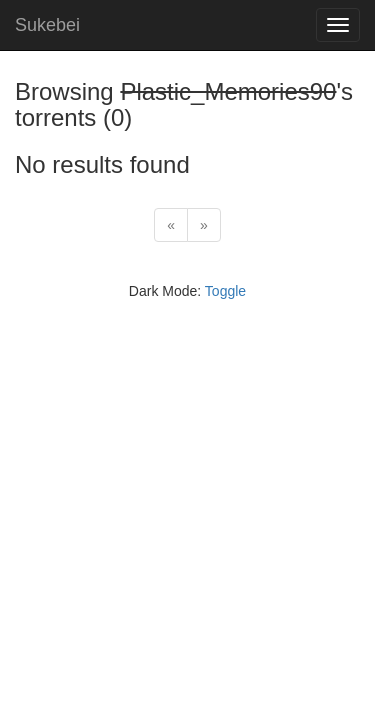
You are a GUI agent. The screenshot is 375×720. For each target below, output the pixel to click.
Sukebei (47, 25)
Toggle (225, 291)
